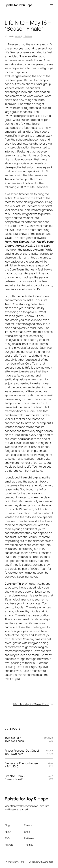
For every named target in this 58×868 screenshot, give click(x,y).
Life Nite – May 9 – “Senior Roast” (31, 704)
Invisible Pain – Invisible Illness (14, 739)
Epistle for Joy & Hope (18, 5)
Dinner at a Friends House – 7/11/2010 (21, 765)
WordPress (48, 862)
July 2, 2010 (50, 778)
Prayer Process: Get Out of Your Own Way (22, 752)
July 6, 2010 (50, 765)
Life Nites (28, 36)
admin (18, 36)
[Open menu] (52, 5)
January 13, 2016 (50, 752)
